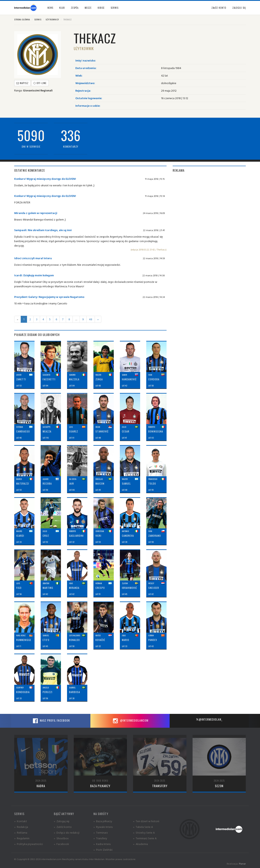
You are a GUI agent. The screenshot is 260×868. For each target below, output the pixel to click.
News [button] (50, 8)
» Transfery (100, 838)
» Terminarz (101, 832)
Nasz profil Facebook (51, 721)
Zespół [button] (75, 8)
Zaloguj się (239, 8)
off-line (40, 83)
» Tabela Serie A (143, 827)
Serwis (38, 19)
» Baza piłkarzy (103, 821)
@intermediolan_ (209, 719)
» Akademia (140, 844)
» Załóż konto (63, 827)
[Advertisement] (209, 205)
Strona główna (22, 19)
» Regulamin (22, 838)
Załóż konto (219, 8)
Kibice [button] (101, 8)
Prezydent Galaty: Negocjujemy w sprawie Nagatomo (49, 297)
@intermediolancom (130, 721)
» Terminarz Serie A (145, 838)
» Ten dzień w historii (146, 821)
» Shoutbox (61, 838)
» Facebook (61, 844)
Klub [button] (62, 8)
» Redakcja (21, 827)
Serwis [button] (115, 8)
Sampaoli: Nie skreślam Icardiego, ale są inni (43, 230)
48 (91, 319)
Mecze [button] (88, 8)
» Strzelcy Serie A (144, 832)
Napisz (22, 83)
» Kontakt (21, 821)
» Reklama (21, 832)
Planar (242, 864)
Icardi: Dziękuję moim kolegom (34, 275)
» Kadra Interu (102, 844)
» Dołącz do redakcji (67, 832)
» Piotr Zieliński (103, 850)
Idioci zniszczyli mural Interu (33, 258)
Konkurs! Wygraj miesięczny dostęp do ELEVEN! (45, 179)
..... (76, 319)
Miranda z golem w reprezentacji (36, 213)
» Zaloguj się (62, 821)
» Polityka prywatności (29, 844)
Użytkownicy (52, 19)
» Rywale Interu (103, 827)
